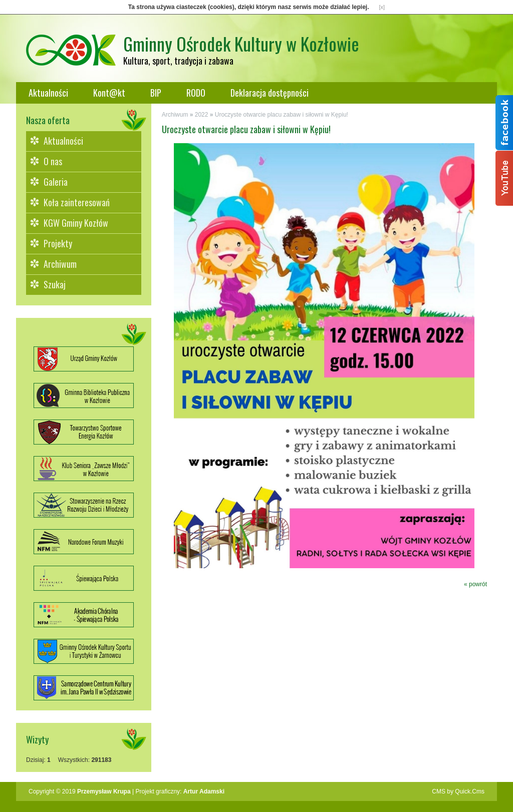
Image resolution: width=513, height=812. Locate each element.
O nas (53, 161)
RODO (196, 93)
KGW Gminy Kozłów (76, 223)
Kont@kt (109, 93)
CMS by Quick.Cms (458, 791)
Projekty (58, 243)
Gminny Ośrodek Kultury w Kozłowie (241, 43)
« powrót (475, 584)
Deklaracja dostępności (270, 93)
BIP (156, 93)
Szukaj (55, 284)
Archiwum (60, 264)
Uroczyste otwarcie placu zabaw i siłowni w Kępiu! (282, 115)
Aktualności (48, 93)
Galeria (56, 182)
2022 (202, 115)
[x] (382, 7)
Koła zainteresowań (77, 202)
